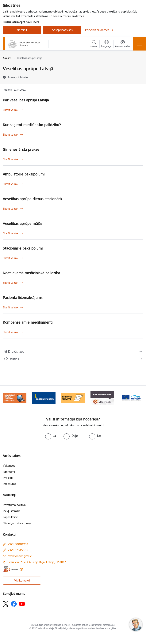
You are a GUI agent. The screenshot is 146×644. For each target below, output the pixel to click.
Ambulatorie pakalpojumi (24, 174)
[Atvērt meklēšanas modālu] (94, 44)
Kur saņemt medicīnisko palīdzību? (32, 125)
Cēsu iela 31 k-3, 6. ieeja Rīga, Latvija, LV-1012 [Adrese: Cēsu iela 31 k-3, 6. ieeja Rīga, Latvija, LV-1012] (37, 562)
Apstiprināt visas (62, 30)
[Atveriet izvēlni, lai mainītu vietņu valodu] (106, 44)
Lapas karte (10, 517)
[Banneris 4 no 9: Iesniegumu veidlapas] (73, 398)
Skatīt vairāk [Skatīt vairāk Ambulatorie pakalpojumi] (11, 184)
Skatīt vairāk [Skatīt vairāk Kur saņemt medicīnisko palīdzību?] (11, 135)
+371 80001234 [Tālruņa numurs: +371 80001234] (18, 544)
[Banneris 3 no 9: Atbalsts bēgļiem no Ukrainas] (44, 398)
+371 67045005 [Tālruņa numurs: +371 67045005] (18, 550)
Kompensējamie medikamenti (28, 322)
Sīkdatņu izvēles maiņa (17, 523)
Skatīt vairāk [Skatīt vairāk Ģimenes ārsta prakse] (11, 159)
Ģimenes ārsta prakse (21, 149)
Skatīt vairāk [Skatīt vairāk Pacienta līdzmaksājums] (11, 307)
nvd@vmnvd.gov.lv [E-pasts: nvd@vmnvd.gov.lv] (19, 556)
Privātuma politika (14, 505)
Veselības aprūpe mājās (23, 224)
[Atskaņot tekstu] (18, 77)
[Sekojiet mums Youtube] (22, 604)
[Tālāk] (139, 398)
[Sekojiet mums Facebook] (14, 604)
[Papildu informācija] (21, 569)
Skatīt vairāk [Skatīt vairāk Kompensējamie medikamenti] (11, 332)
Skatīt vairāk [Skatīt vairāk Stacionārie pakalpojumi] (11, 258)
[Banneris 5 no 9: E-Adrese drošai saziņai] (102, 398)
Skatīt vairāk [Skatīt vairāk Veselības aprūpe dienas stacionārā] (11, 209)
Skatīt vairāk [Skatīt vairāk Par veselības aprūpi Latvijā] (11, 110)
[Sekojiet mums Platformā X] (6, 604)
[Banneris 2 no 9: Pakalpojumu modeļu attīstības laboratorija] (15, 398)
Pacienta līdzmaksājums (23, 298)
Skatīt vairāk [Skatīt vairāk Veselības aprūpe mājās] (11, 233)
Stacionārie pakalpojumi (23, 248)
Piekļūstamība (12, 511)
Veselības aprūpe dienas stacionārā (32, 199)
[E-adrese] (10, 569)
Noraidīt (22, 30)
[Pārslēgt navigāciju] (139, 44)
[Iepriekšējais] (7, 398)
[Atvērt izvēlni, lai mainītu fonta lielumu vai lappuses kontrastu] (123, 44)
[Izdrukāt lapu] (73, 352)
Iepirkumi (9, 472)
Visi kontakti (22, 580)
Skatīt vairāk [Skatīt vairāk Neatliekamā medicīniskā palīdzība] (11, 283)
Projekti (8, 478)
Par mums (9, 484)
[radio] (51, 436)
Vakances (9, 466)
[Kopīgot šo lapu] (73, 359)
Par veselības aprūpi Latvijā (26, 100)
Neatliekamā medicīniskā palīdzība (31, 273)
